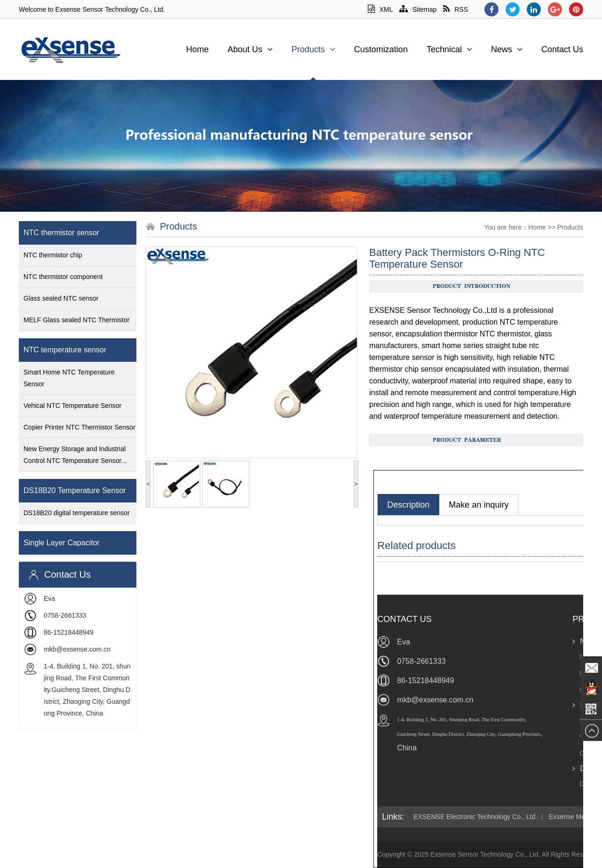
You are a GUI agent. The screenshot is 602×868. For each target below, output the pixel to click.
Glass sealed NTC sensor (61, 298)
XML (380, 9)
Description (408, 505)
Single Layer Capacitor (62, 543)
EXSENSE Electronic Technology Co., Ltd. (475, 817)
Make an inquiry (479, 505)
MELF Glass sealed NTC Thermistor (76, 320)
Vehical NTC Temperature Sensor (72, 406)
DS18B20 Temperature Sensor (75, 490)
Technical (449, 49)
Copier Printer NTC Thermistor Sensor (79, 427)
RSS (455, 9)
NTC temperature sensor (65, 350)
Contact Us (562, 49)
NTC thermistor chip (53, 255)
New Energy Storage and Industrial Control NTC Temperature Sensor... (75, 455)
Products (313, 49)
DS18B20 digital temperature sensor (77, 513)
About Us (250, 49)
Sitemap (418, 9)
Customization (381, 49)
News (507, 49)
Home (198, 49)
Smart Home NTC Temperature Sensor (69, 378)
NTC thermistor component (63, 277)
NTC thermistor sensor (61, 233)
